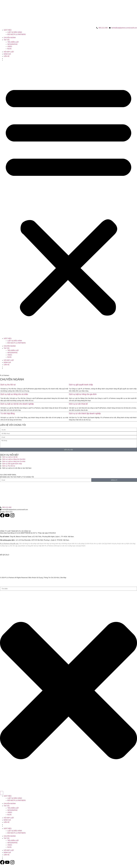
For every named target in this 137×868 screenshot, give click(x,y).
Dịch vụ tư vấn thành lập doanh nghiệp (85, 413)
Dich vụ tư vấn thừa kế (78, 404)
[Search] (2, 793)
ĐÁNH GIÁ (7, 54)
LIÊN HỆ (6, 56)
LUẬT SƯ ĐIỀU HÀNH (15, 32)
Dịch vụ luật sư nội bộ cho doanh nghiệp (17, 404)
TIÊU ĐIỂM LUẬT (13, 42)
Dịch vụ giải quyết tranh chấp (81, 385)
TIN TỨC (7, 40)
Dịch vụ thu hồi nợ (8, 385)
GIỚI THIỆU (8, 30)
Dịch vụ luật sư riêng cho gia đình (83, 394)
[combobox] (68, 589)
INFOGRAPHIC (12, 44)
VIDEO (10, 46)
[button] (68, 199)
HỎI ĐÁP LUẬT (9, 52)
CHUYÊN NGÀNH (10, 38)
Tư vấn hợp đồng (8, 413)
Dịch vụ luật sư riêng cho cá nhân (14, 394)
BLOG (9, 49)
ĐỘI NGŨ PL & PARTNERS (17, 34)
